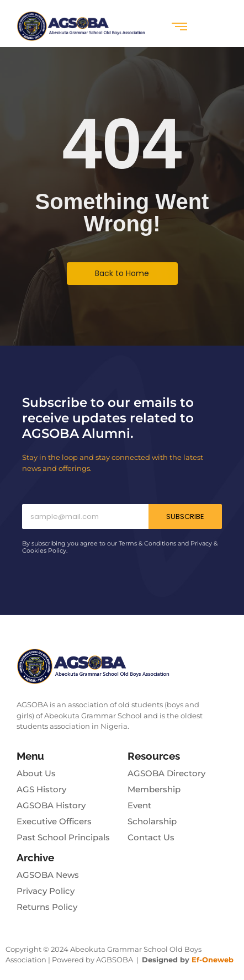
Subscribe (185, 517)
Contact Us (151, 837)
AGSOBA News (48, 875)
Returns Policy (47, 907)
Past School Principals (63, 837)
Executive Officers (54, 821)
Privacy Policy (46, 891)
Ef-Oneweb (213, 960)
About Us (36, 773)
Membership (154, 789)
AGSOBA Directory (166, 773)
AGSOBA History (51, 805)
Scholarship (152, 821)
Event (139, 805)
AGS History (41, 789)
